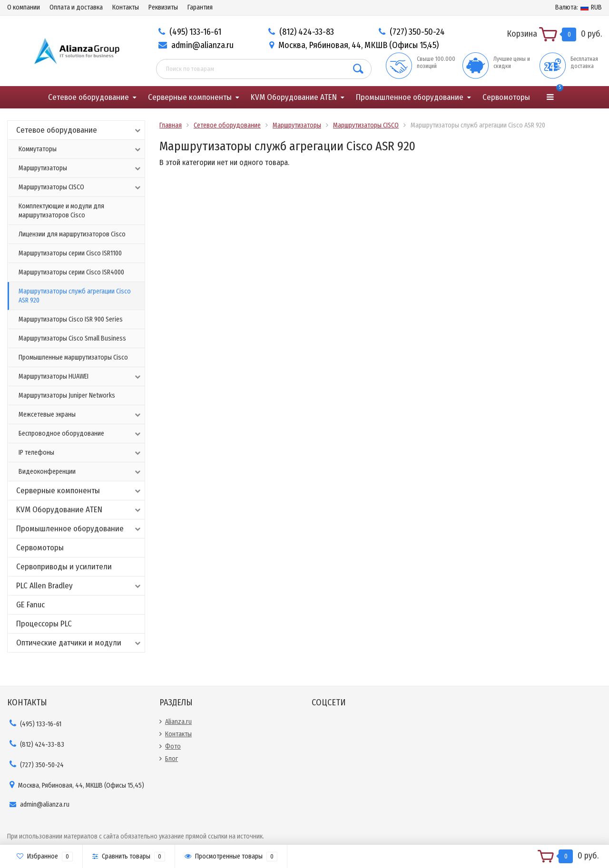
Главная (171, 125)
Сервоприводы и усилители (64, 567)
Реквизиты (163, 7)
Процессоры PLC (44, 624)
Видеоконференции (80, 472)
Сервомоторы (506, 97)
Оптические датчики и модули (79, 643)
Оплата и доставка (76, 7)
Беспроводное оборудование (80, 434)
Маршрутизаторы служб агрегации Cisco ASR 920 (75, 296)
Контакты (126, 7)
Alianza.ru (178, 722)
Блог (172, 759)
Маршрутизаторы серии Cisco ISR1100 (70, 253)
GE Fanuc (30, 605)
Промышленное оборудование (410, 97)
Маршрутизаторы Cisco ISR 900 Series (71, 319)
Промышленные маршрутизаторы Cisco (73, 357)
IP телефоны (80, 453)
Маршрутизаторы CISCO (80, 187)
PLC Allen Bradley (79, 586)
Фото (173, 746)
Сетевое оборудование (88, 97)
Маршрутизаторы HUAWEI (80, 377)
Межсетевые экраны (80, 415)
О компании (24, 7)
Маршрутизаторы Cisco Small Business (72, 338)
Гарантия (200, 7)
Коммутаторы (80, 149)
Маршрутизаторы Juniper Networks (67, 395)
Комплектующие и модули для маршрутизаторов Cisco (61, 211)
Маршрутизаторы (80, 168)
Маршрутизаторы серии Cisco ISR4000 (71, 272)
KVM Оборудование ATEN (294, 97)
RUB (579, 7)
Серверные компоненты (190, 97)
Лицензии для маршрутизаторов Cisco (72, 234)
